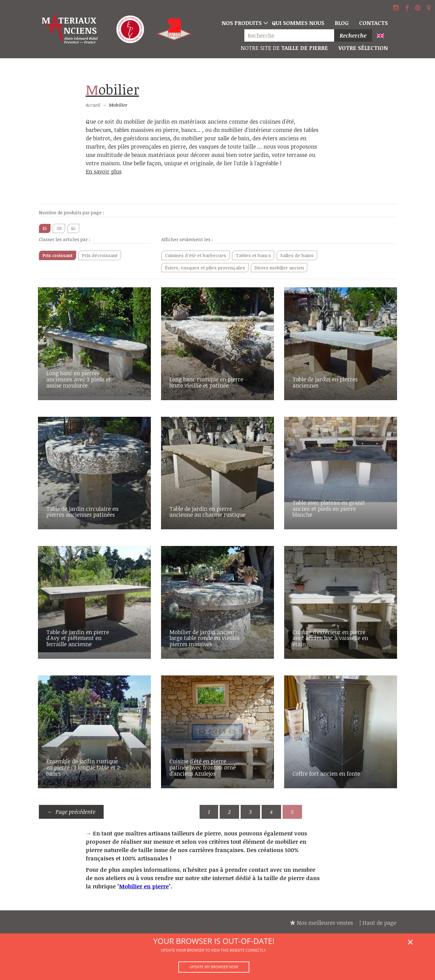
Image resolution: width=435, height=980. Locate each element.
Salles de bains (297, 255)
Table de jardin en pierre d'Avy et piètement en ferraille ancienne (78, 638)
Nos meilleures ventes (321, 923)
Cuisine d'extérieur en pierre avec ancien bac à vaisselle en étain (330, 638)
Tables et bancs (253, 255)
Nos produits (242, 23)
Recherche (353, 35)
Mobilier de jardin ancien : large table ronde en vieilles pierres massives (204, 638)
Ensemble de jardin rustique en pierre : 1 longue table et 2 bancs (83, 767)
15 (45, 228)
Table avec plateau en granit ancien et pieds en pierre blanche (329, 509)
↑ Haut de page (378, 923)
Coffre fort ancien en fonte (326, 773)
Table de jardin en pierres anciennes (325, 382)
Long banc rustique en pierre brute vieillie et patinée (206, 382)
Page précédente (75, 812)
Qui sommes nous (298, 23)
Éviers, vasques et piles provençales (205, 268)
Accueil (93, 105)
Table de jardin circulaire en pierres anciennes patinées (82, 512)
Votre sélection (363, 48)
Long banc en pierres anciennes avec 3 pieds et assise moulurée (79, 379)
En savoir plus (104, 171)
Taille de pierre (284, 48)
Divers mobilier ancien (279, 268)
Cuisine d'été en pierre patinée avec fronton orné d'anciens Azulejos (203, 767)
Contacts (373, 23)
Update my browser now (214, 967)
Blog (342, 23)
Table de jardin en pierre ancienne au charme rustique (207, 512)
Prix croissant (58, 255)
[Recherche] (291, 36)
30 (59, 228)
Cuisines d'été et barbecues (196, 255)
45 (73, 228)
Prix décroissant (100, 255)
